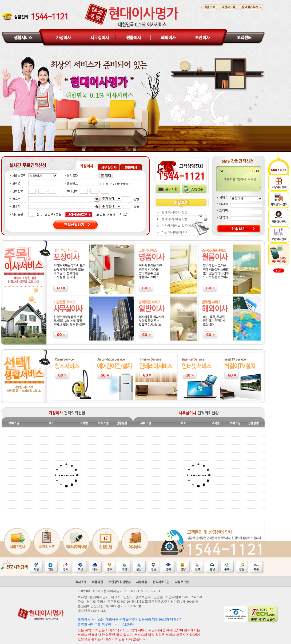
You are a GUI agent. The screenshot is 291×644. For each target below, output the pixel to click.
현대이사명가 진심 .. (176, 212)
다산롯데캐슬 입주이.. (177, 226)
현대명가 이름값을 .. (176, 219)
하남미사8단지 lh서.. (176, 232)
